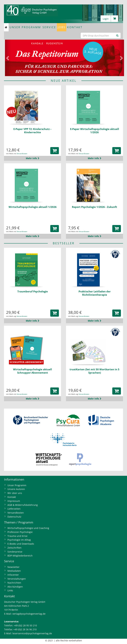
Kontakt (75, 27)
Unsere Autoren (16, 489)
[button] (8, 58)
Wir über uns (15, 493)
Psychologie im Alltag (19, 540)
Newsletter (13, 567)
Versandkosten (22, 154)
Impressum (14, 501)
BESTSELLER (64, 243)
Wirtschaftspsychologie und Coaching (28, 528)
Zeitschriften (14, 548)
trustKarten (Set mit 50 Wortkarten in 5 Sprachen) (95, 371)
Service (49, 27)
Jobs (62, 27)
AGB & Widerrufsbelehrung (23, 505)
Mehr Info (33, 158)
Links (10, 590)
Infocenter (13, 575)
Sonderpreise (15, 552)
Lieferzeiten (14, 509)
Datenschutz (14, 517)
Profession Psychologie (20, 532)
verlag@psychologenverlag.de (29, 614)
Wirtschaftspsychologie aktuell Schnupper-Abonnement (32, 371)
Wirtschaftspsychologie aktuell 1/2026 (33, 207)
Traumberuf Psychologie (33, 291)
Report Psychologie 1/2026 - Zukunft (95, 207)
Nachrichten (14, 583)
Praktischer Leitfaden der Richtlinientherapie (95, 293)
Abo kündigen (15, 587)
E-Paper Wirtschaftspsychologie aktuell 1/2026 (95, 131)
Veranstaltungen (17, 579)
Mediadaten (14, 571)
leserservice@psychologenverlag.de (32, 633)
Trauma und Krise (17, 536)
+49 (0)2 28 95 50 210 (25, 625)
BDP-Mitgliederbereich (20, 556)
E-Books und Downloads (21, 544)
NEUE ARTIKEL (64, 81)
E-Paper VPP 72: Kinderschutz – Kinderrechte (32, 131)
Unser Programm (25, 27)
